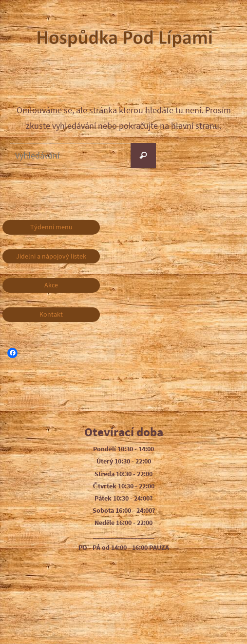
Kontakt (51, 314)
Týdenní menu (51, 227)
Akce (51, 285)
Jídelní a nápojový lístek (51, 256)
